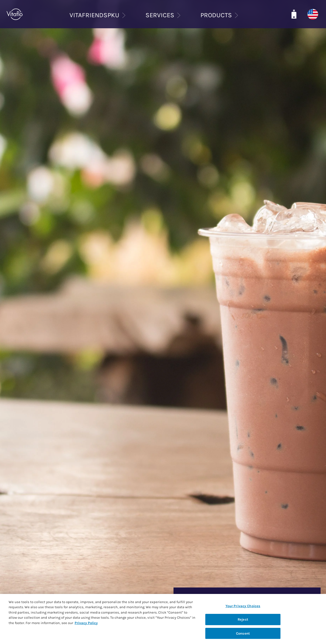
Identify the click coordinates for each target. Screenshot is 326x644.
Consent (243, 637)
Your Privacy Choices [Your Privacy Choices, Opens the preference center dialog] (243, 610)
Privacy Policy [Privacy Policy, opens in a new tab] (86, 627)
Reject (243, 624)
